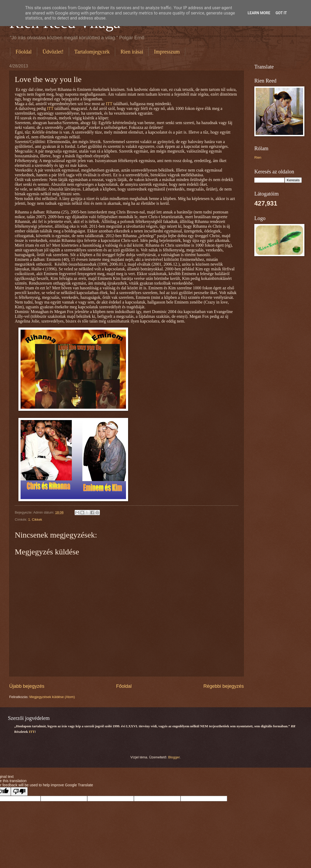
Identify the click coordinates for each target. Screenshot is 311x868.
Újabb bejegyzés (27, 686)
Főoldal (24, 52)
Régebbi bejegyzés (224, 686)
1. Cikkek (35, 520)
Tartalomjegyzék (92, 52)
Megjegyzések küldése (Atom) (52, 697)
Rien (258, 157)
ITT (109, 104)
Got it (281, 13)
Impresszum (167, 52)
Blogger (174, 757)
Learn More (259, 13)
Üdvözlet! (53, 52)
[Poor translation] (19, 791)
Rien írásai (132, 52)
